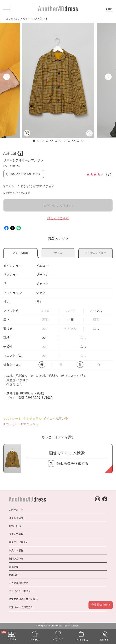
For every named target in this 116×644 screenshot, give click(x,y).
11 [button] (78, 141)
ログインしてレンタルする (58, 205)
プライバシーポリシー (21, 591)
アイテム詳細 (20, 252)
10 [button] (74, 141)
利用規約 (14, 575)
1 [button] (34, 141)
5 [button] (52, 141)
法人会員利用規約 (18, 583)
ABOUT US (15, 526)
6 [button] (56, 141)
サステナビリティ (18, 542)
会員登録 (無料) (100, 605)
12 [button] (83, 141)
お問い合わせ (16, 558)
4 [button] (47, 141)
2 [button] (39, 141)
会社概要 (14, 567)
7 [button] (61, 141)
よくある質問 (16, 518)
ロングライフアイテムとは (17, 193)
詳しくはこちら (58, 218)
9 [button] (69, 141)
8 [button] (65, 141)
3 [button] (43, 141)
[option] (58, 80)
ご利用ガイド (16, 510)
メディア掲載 (16, 534)
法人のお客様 (16, 550)
